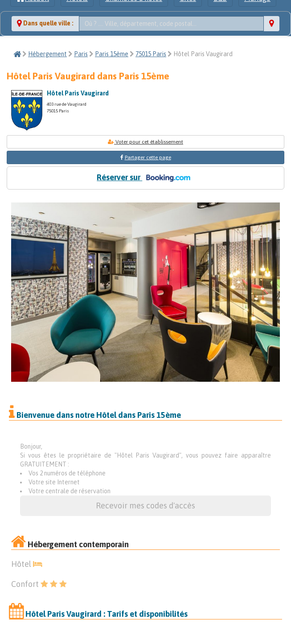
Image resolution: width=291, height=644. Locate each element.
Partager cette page (148, 157)
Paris (81, 54)
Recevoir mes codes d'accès (145, 506)
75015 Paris (151, 54)
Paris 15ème (112, 54)
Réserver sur (145, 178)
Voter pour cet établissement (145, 142)
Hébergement (47, 54)
